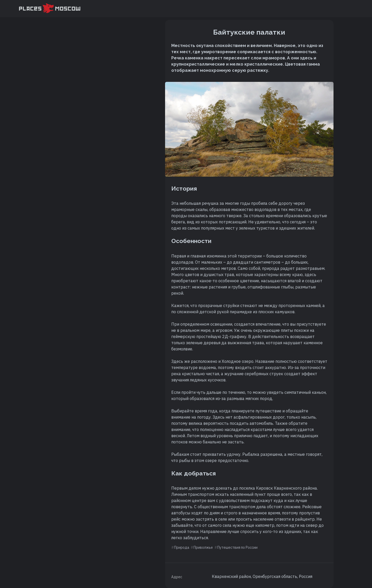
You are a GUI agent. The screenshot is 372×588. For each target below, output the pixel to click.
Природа (182, 547)
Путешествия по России (237, 547)
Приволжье (203, 547)
